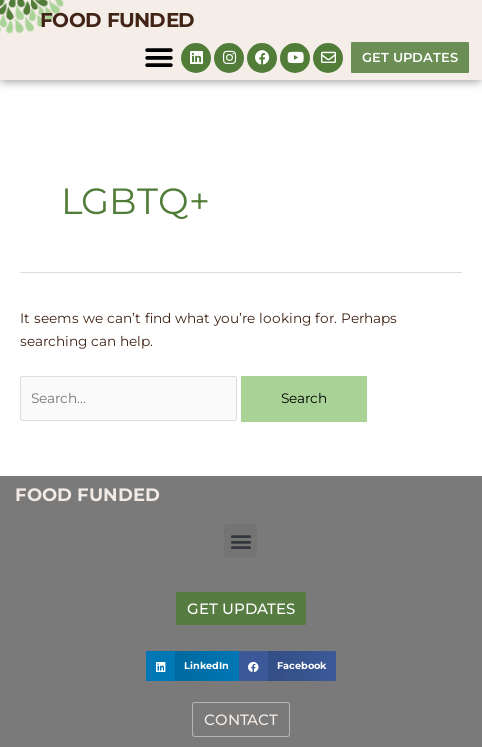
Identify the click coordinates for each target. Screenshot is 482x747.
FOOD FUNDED (117, 20)
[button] (158, 57)
